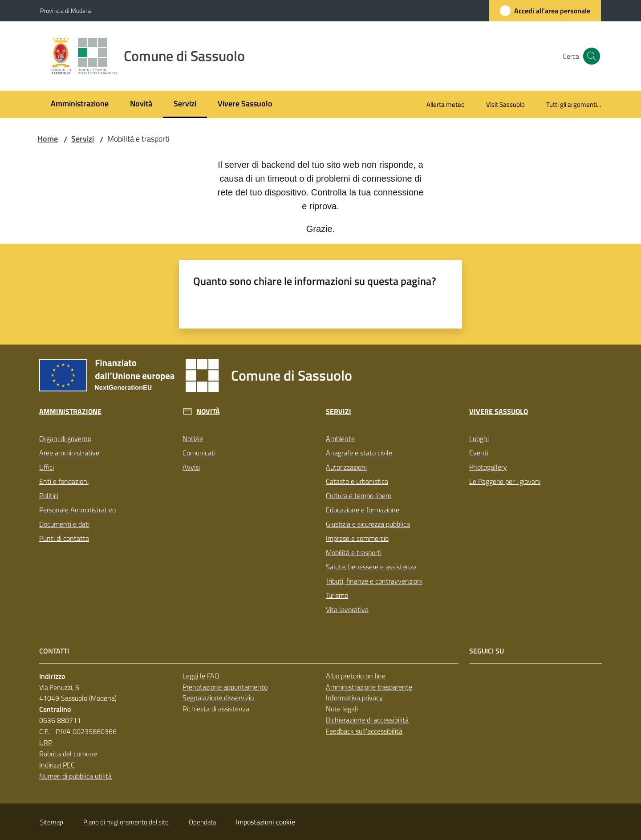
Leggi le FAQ (201, 676)
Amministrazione (70, 412)
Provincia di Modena (66, 10)
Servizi (83, 139)
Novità (208, 412)
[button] (590, 56)
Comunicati (199, 453)
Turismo (337, 595)
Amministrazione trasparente (369, 687)
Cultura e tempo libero (359, 495)
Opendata (202, 822)
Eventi (479, 453)
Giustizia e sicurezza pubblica (368, 524)
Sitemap (52, 822)
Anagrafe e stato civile (359, 453)
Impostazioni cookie (266, 822)
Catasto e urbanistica (357, 481)
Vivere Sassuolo (499, 412)
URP (46, 743)
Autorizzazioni (346, 467)
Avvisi (191, 467)
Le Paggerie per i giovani (505, 481)
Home (48, 139)
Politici (49, 495)
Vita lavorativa (347, 609)
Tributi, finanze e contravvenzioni (374, 581)
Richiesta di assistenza (216, 709)
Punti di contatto (64, 538)
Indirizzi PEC (57, 765)
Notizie (193, 438)
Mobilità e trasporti (354, 552)
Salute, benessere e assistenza (371, 567)
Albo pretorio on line (356, 676)
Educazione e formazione (363, 510)
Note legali (342, 709)
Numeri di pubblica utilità (75, 776)
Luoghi (479, 438)
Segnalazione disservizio (218, 698)
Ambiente (340, 438)
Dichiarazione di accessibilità (367, 720)
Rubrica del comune (68, 754)
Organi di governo (65, 438)
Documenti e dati (64, 524)
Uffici (47, 467)
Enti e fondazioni (64, 481)
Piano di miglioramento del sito (126, 822)
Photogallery (488, 467)
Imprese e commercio (357, 538)
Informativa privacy (354, 698)
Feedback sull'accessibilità (364, 731)
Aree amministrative (69, 453)
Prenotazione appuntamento (225, 687)
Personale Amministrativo (77, 510)
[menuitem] (80, 104)
